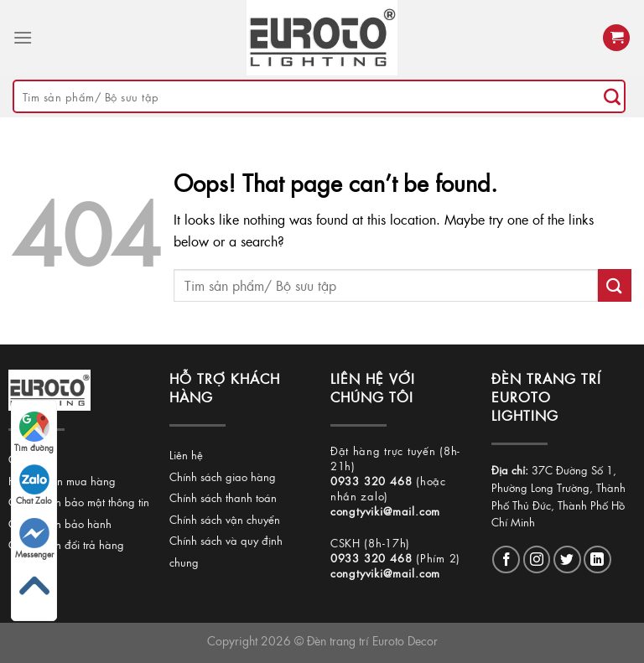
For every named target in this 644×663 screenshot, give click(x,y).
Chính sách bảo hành (60, 523)
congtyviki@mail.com (385, 511)
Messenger (34, 539)
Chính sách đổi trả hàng (66, 544)
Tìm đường (34, 433)
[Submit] (612, 96)
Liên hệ (186, 455)
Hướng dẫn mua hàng (62, 481)
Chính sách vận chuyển (225, 519)
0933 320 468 (371, 481)
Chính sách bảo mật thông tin (79, 502)
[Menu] (23, 37)
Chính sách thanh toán (223, 497)
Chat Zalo (34, 485)
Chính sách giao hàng (223, 477)
